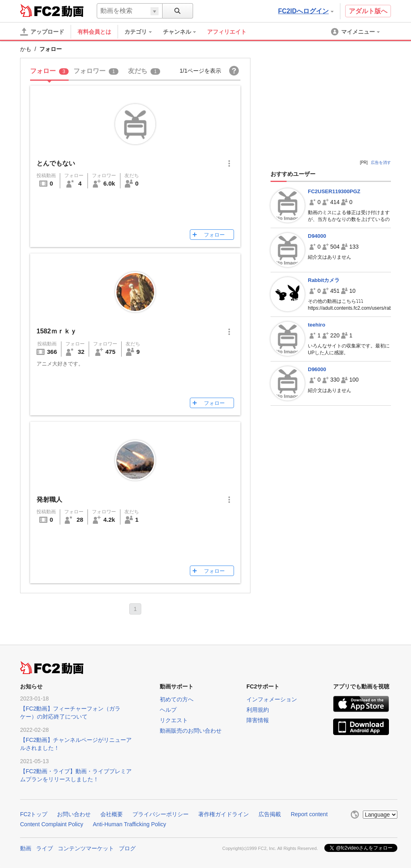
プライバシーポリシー (161, 814)
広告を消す (381, 162)
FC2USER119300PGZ (334, 191)
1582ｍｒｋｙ (57, 331)
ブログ (127, 848)
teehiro (316, 325)
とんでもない (56, 163)
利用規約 (258, 710)
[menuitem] (142, 32)
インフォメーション (272, 699)
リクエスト (174, 720)
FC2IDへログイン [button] (306, 11)
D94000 (317, 236)
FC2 (40, 10)
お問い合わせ (74, 814)
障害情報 (258, 720)
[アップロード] (42, 32)
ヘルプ (168, 710)
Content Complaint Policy (52, 824)
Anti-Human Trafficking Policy (129, 824)
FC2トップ (34, 814)
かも (26, 49)
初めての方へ (177, 699)
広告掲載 (270, 814)
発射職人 (49, 499)
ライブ (45, 848)
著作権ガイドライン (224, 814)
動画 (26, 848)
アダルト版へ (368, 11)
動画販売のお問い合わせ (191, 731)
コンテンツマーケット (86, 848)
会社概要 (112, 814)
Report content (309, 814)
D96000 (317, 369)
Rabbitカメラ (324, 280)
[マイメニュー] (356, 32)
